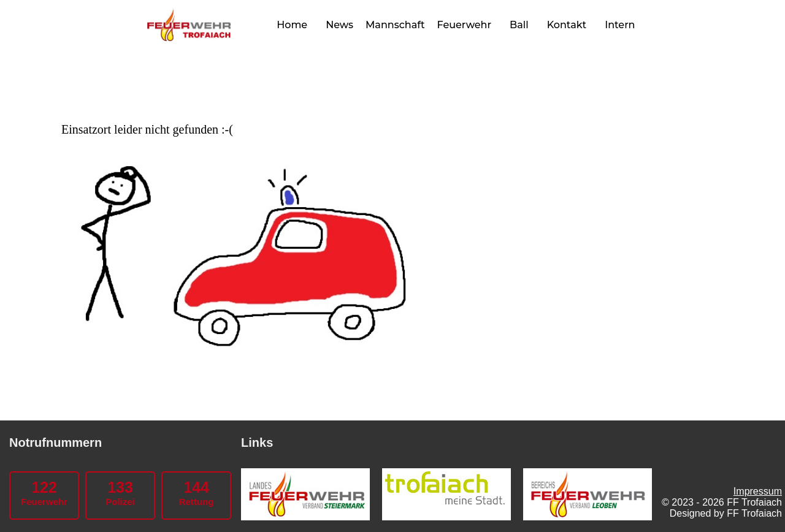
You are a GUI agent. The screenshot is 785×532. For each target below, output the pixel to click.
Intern (620, 25)
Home (292, 25)
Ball (519, 25)
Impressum (758, 491)
